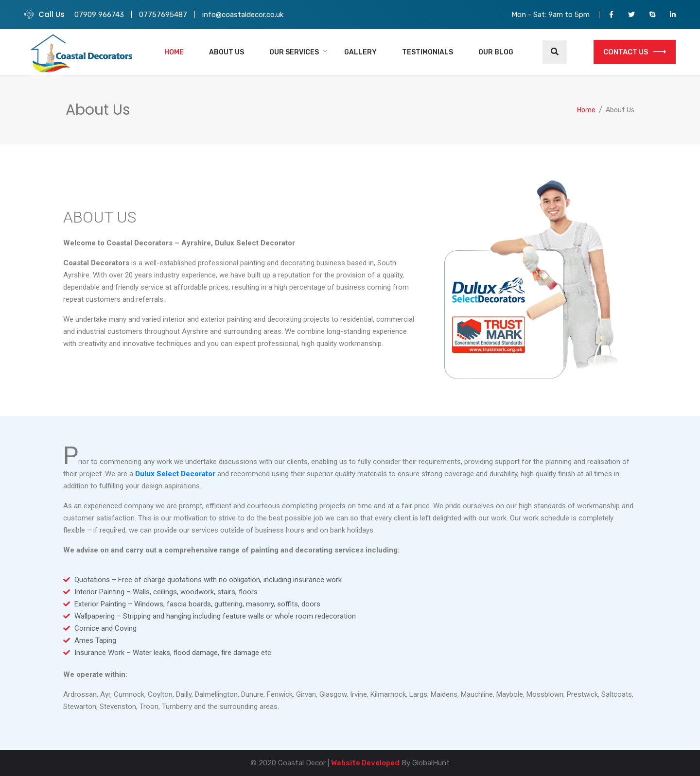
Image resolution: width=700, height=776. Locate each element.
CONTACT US (635, 52)
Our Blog (496, 52)
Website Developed (365, 763)
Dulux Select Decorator (175, 474)
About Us (227, 52)
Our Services (294, 52)
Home (174, 52)
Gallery (360, 52)
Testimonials (428, 52)
